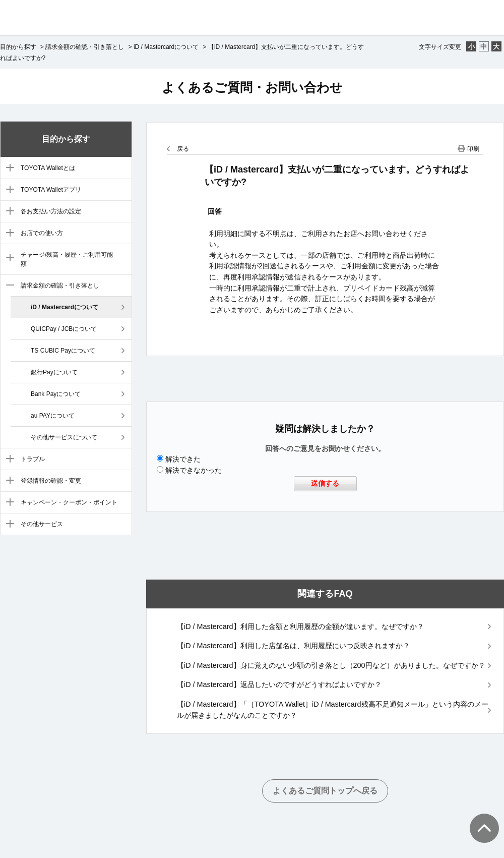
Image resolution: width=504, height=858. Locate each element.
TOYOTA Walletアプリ (51, 190)
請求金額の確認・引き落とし (85, 47)
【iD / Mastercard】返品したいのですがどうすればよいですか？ (279, 684)
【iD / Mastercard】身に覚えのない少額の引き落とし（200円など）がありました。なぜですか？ (331, 665)
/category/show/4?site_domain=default (8, 190)
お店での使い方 (42, 233)
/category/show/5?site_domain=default (8, 212)
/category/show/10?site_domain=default (8, 481)
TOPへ (479, 818)
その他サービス (42, 524)
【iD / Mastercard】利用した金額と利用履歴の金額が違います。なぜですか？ (300, 626)
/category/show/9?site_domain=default (8, 460)
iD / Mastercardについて (166, 47)
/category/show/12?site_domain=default (8, 525)
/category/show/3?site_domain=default (8, 168)
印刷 (473, 149)
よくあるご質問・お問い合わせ (252, 87)
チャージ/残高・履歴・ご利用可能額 (67, 259)
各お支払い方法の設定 (51, 211)
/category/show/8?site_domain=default (8, 286)
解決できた (183, 459)
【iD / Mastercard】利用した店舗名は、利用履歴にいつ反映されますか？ (293, 646)
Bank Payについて (56, 394)
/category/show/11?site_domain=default (8, 503)
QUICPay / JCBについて (64, 329)
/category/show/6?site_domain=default (8, 234)
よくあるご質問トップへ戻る (325, 791)
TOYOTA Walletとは (48, 168)
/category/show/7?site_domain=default (8, 258)
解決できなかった (194, 470)
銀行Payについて (54, 372)
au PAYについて (53, 416)
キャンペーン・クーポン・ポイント (69, 502)
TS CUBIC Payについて (63, 351)
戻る (183, 149)
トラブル (33, 459)
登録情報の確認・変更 (51, 481)
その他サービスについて (64, 437)
